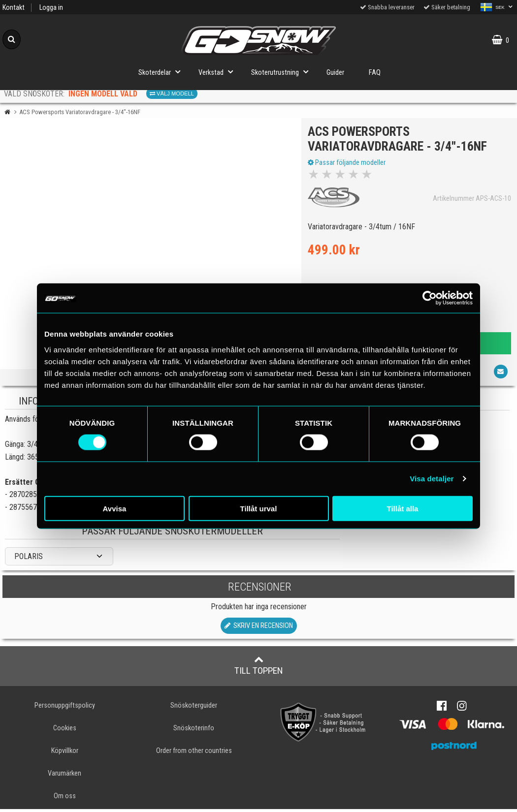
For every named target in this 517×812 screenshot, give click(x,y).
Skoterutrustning (283, 72)
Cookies (65, 731)
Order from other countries (194, 754)
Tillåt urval (259, 508)
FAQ (375, 73)
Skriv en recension (259, 629)
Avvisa (115, 508)
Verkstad (219, 72)
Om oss (65, 799)
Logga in (51, 8)
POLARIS (29, 559)
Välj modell (172, 94)
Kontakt (14, 8)
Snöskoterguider (194, 708)
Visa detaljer (432, 479)
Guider (335, 73)
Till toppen (259, 668)
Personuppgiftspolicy (65, 708)
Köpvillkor (65, 754)
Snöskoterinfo (194, 731)
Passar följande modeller (348, 164)
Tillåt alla (403, 508)
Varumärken (65, 776)
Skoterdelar (162, 72)
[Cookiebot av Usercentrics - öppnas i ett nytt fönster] (430, 298)
